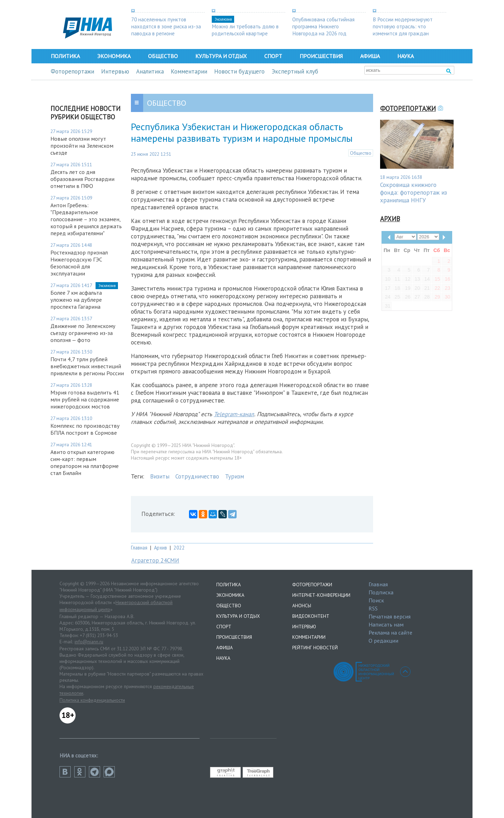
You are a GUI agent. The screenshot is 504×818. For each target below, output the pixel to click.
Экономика (114, 56)
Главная (139, 548)
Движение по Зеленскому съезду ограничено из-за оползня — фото (83, 333)
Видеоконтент (311, 616)
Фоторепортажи (72, 71)
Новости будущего (239, 71)
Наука (405, 56)
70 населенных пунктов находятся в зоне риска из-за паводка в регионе (166, 26)
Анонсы (302, 606)
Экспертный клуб (295, 71)
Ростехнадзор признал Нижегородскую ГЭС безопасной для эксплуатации (79, 263)
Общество (163, 56)
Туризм (234, 476)
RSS (373, 608)
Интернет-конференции (321, 595)
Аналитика (150, 71)
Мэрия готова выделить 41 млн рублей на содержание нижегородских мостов (85, 399)
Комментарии (189, 71)
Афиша (370, 56)
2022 (179, 548)
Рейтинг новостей (315, 648)
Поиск (376, 600)
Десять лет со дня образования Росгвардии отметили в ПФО (82, 179)
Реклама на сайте (390, 632)
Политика (65, 56)
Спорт (273, 56)
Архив (160, 548)
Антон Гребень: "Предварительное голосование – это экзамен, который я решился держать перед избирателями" (86, 219)
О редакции (383, 641)
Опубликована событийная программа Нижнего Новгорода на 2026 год (323, 26)
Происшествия (321, 56)
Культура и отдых (221, 56)
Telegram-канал (234, 414)
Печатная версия (390, 616)
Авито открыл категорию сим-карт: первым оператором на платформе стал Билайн (85, 462)
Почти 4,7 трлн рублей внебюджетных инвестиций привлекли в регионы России (87, 366)
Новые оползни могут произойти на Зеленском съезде (82, 146)
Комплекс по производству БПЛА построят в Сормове (85, 429)
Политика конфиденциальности (92, 700)
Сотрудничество (197, 476)
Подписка (381, 592)
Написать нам (386, 624)
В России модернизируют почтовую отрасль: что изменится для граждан (403, 26)
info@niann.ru (89, 642)
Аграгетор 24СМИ (155, 560)
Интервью (115, 71)
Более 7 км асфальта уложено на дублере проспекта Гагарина (76, 300)
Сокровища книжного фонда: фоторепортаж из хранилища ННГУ (414, 193)
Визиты (160, 476)
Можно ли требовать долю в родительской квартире (245, 30)
